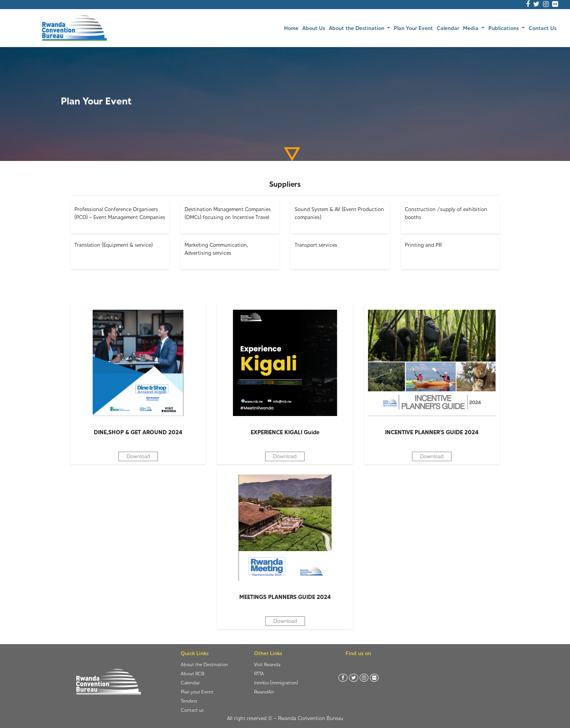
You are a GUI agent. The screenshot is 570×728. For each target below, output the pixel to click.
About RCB (193, 674)
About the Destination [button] (357, 28)
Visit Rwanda (267, 664)
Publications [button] (504, 28)
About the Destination (204, 664)
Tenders (189, 701)
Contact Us (542, 28)
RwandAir (264, 692)
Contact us (192, 710)
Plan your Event (197, 692)
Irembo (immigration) (276, 683)
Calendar (448, 28)
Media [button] (471, 28)
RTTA (259, 674)
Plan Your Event (413, 28)
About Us (314, 28)
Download (138, 456)
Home (292, 28)
